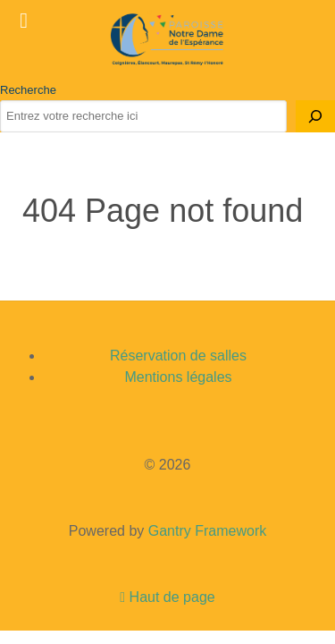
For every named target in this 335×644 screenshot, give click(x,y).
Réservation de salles (178, 356)
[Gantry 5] (167, 39)
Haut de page (167, 597)
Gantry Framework (207, 531)
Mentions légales (178, 377)
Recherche (28, 90)
